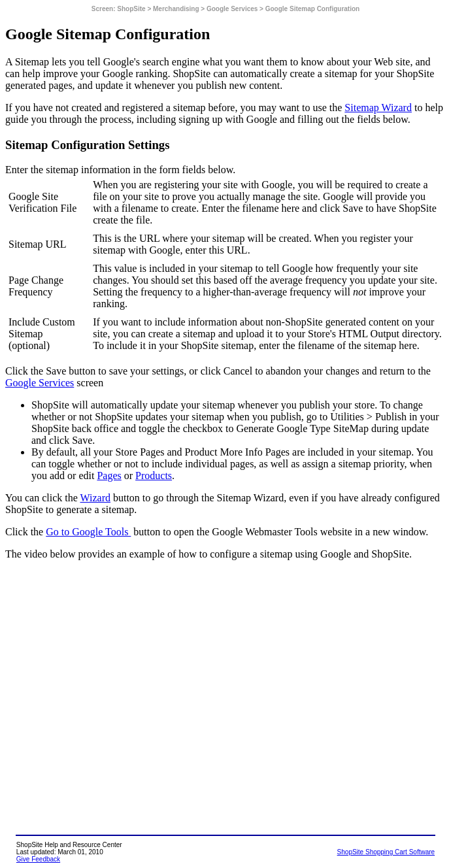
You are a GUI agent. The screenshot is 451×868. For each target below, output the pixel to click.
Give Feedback (38, 859)
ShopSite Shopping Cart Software (386, 852)
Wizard (95, 498)
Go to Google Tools (88, 532)
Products (154, 476)
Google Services (40, 383)
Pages (109, 476)
